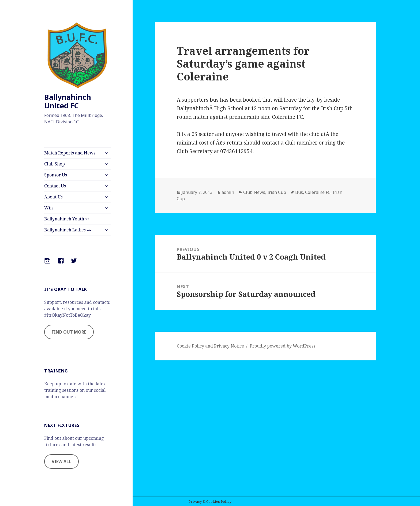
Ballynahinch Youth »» (67, 219)
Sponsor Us (56, 175)
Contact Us (55, 186)
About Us (53, 197)
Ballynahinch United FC (68, 101)
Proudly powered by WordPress (282, 346)
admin (228, 192)
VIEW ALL (61, 461)
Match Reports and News (70, 153)
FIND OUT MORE (69, 332)
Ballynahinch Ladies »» (68, 230)
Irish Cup (277, 192)
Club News (254, 192)
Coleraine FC (318, 192)
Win (48, 208)
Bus (299, 192)
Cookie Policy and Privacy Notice (210, 346)
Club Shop (55, 164)
